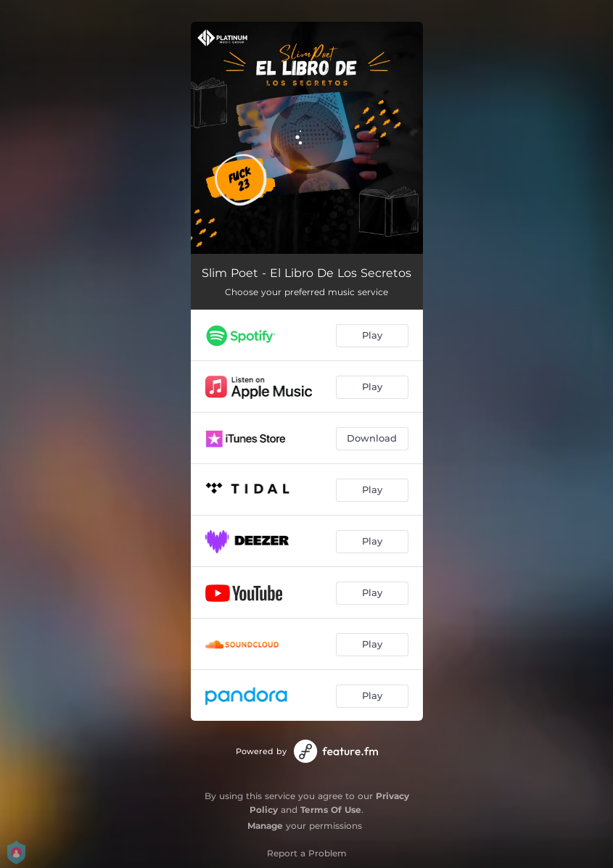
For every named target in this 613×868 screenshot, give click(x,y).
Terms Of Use (331, 810)
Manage (265, 826)
